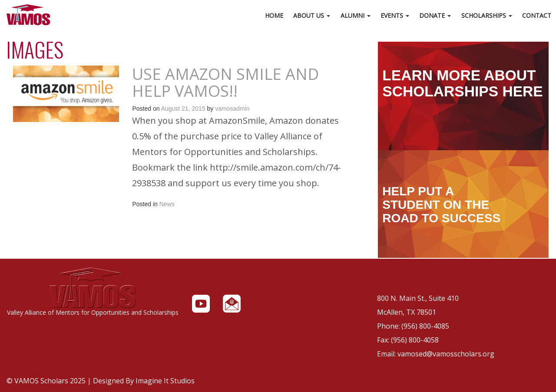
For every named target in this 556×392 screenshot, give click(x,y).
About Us (312, 15)
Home (274, 15)
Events (395, 15)
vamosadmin (232, 109)
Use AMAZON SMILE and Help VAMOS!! (225, 83)
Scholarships (487, 15)
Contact (537, 15)
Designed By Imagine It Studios (144, 381)
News (167, 204)
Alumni (356, 15)
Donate (435, 15)
